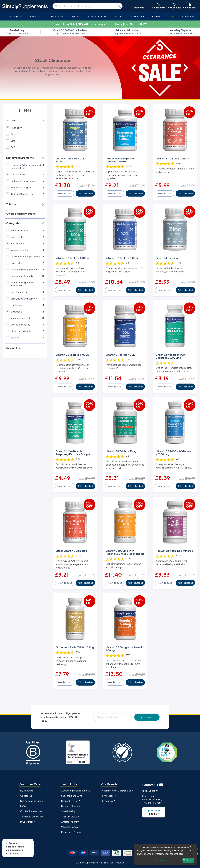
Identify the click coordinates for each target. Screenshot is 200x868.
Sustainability (68, 811)
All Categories (16, 16)
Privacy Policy (28, 822)
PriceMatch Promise (72, 832)
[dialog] (166, 854)
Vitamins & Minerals (97, 16)
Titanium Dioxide (70, 817)
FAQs (23, 806)
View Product (65, 193)
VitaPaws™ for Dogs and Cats (118, 791)
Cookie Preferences (31, 811)
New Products (137, 16)
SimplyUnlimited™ (71, 801)
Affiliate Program (70, 822)
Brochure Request (71, 806)
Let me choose (159, 860)
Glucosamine (57, 16)
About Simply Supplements (76, 791)
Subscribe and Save (72, 796)
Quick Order (188, 16)
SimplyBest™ (109, 796)
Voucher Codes (70, 827)
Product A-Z (36, 16)
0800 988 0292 (151, 791)
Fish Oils (76, 16)
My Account (27, 791)
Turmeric (118, 16)
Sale (172, 16)
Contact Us (26, 796)
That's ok (188, 860)
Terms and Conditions (32, 817)
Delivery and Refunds (31, 801)
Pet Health (157, 16)
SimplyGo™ (109, 801)
